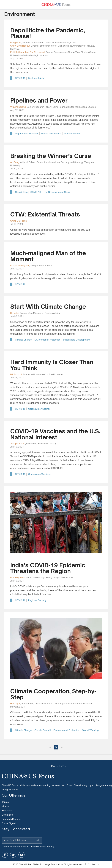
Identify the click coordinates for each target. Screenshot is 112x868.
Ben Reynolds (18, 578)
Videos (6, 806)
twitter (13, 855)
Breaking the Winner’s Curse (51, 156)
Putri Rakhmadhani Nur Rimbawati (28, 52)
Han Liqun (15, 704)
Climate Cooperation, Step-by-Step (53, 694)
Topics (5, 802)
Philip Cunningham (20, 265)
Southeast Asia (36, 78)
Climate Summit (43, 730)
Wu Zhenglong (18, 107)
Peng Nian (16, 43)
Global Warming (90, 730)
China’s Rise (21, 192)
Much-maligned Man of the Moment (48, 256)
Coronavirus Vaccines (39, 409)
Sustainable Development (77, 340)
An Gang (15, 162)
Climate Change (23, 340)
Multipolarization (73, 134)
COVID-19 (20, 78)
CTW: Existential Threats (45, 214)
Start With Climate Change (48, 307)
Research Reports (11, 819)
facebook (5, 855)
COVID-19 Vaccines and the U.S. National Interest (55, 434)
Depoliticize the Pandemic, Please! (48, 33)
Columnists (8, 815)
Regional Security (37, 600)
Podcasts (7, 811)
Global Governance (51, 134)
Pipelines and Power (39, 100)
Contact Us (94, 864)
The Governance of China (57, 192)
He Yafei (15, 313)
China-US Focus (19, 221)
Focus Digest (9, 823)
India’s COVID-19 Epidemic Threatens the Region (48, 568)
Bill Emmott (16, 374)
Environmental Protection (47, 340)
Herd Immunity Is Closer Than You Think (52, 365)
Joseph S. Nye (18, 444)
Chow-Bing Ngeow (20, 46)
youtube (21, 855)
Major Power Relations (27, 134)
